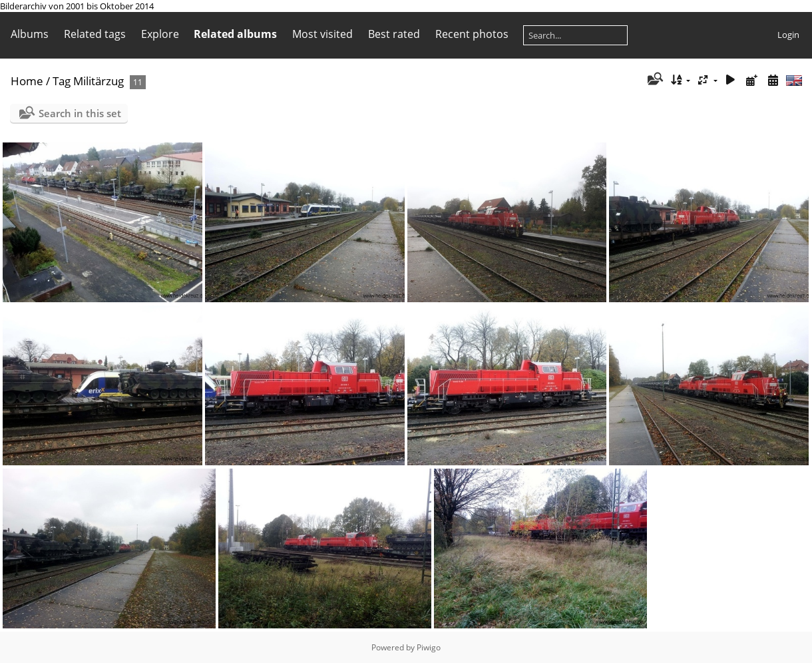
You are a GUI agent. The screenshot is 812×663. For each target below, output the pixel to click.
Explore (160, 34)
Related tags (95, 34)
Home (27, 81)
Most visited (322, 34)
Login (788, 35)
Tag (62, 81)
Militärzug (99, 81)
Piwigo (429, 647)
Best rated (394, 34)
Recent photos (472, 34)
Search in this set (80, 113)
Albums (30, 34)
